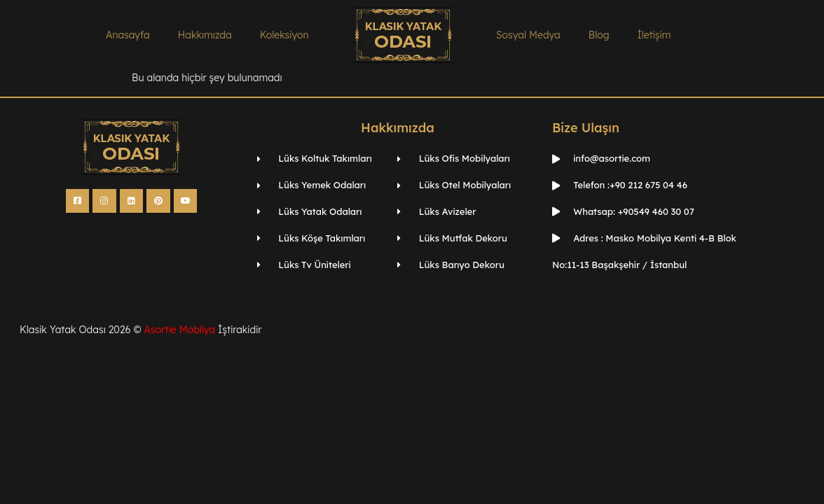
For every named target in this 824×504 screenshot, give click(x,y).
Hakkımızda (205, 35)
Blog (599, 35)
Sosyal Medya (528, 35)
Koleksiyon (284, 35)
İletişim (654, 35)
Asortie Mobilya (179, 330)
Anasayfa (128, 35)
